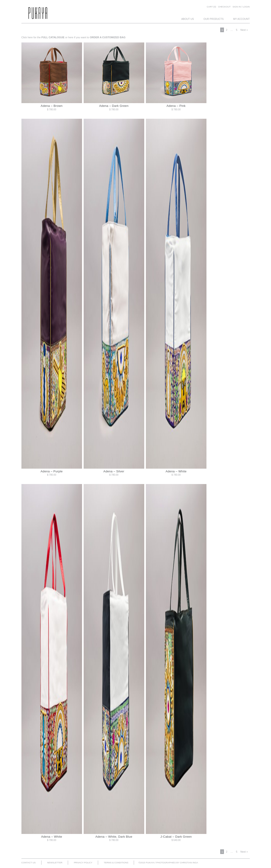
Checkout (224, 7)
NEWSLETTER (55, 863)
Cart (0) (211, 7)
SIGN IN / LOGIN (241, 7)
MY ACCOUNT (242, 19)
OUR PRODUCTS (213, 19)
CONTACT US (29, 863)
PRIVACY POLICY (83, 863)
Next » (244, 30)
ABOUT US (188, 19)
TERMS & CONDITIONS (116, 863)
